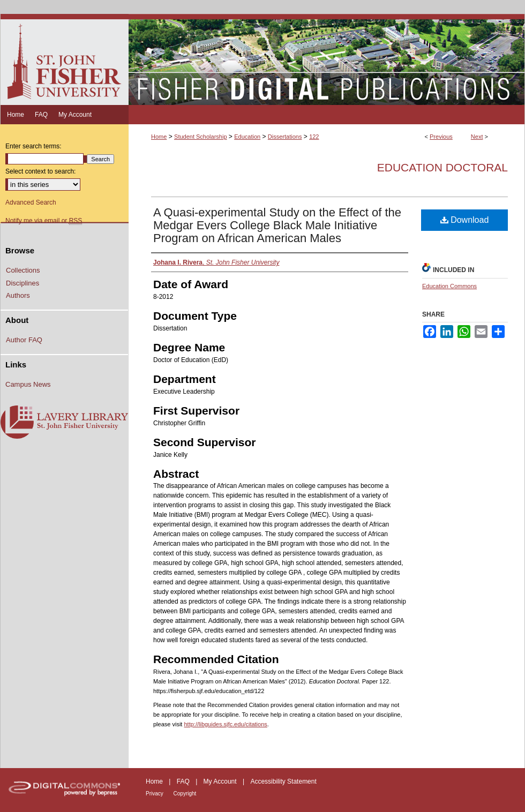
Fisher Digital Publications (327, 59)
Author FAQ (24, 340)
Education (247, 137)
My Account (221, 781)
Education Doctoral (442, 167)
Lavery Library (64, 423)
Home (159, 137)
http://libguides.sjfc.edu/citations (225, 724)
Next (477, 137)
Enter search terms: (33, 146)
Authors (18, 295)
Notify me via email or (44, 221)
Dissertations (285, 137)
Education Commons (449, 286)
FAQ (184, 781)
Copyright (185, 794)
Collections (23, 270)
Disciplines (22, 283)
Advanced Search (31, 202)
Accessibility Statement (283, 781)
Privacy (155, 794)
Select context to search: (40, 171)
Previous (441, 137)
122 (314, 137)
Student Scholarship (200, 137)
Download (465, 220)
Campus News (28, 384)
